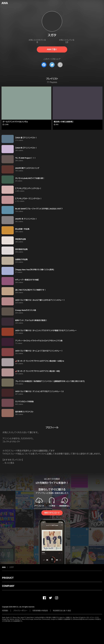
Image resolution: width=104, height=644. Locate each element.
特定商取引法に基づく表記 (62, 611)
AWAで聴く (52, 49)
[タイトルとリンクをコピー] (60, 65)
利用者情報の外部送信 (40, 611)
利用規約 (5, 611)
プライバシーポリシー (20, 611)
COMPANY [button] (8, 586)
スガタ (11, 567)
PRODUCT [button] (8, 578)
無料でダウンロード (52, 513)
